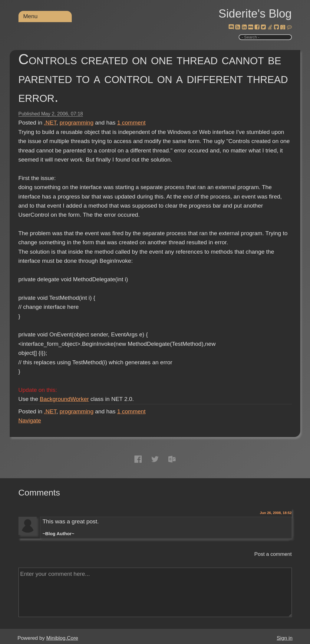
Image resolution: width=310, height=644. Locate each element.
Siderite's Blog (255, 14)
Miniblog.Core (62, 638)
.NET (50, 123)
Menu (31, 16)
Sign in (285, 638)
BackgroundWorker (64, 399)
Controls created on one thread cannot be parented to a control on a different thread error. (153, 78)
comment (131, 123)
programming (77, 123)
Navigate (30, 420)
